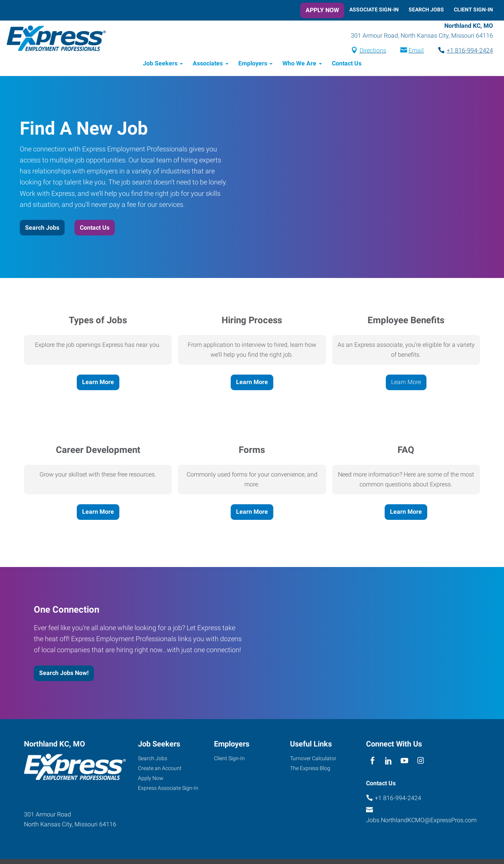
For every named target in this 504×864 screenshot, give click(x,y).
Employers (253, 64)
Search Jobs (426, 10)
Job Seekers (160, 64)
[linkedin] (388, 761)
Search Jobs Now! (64, 673)
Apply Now (322, 10)
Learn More (98, 382)
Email (416, 51)
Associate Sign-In (374, 10)
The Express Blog (310, 768)
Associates (208, 64)
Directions (373, 51)
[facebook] (372, 761)
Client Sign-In (473, 10)
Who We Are (299, 64)
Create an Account (160, 768)
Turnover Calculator (313, 758)
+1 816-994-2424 (470, 51)
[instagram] (421, 761)
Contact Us (347, 64)
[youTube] (405, 761)
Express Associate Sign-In (168, 788)
